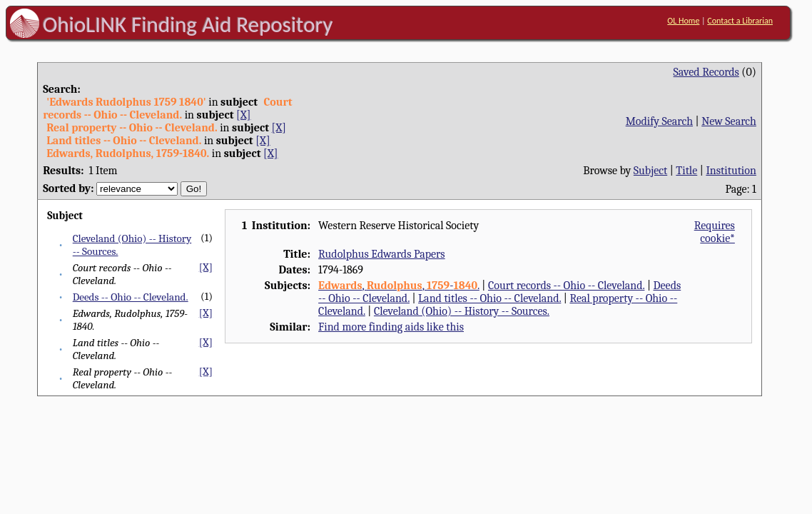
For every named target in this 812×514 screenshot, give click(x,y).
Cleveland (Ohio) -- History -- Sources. (462, 311)
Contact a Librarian (740, 21)
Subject (650, 171)
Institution (731, 171)
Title (686, 171)
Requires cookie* (715, 232)
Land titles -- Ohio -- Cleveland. (489, 298)
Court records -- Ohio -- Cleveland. (566, 286)
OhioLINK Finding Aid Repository (188, 24)
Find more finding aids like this (391, 327)
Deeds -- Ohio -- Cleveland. (131, 297)
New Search (729, 121)
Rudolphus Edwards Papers (382, 254)
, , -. (399, 286)
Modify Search (659, 121)
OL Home (683, 21)
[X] (243, 115)
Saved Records (706, 72)
